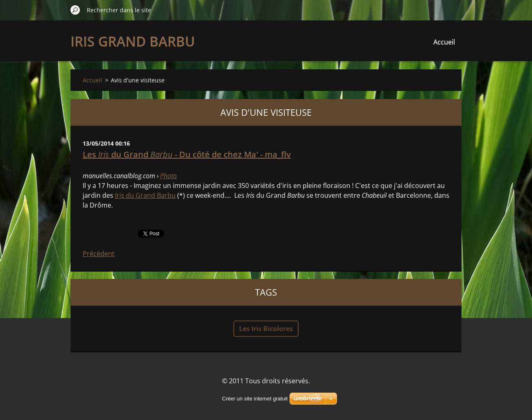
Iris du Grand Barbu (145, 195)
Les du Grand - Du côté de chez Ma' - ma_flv (187, 154)
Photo (168, 176)
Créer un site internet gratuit (255, 399)
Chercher (75, 10)
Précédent (99, 254)
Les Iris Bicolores (266, 329)
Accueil (444, 42)
